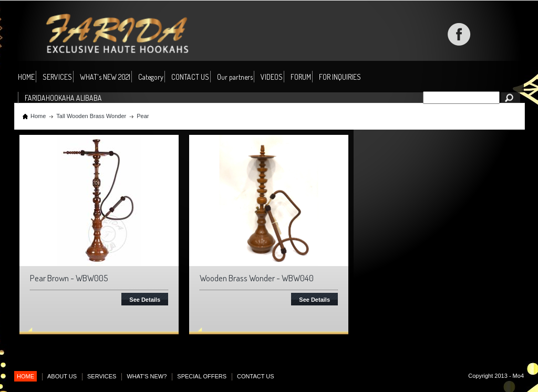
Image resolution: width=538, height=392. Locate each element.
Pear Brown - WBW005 (69, 278)
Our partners (235, 77)
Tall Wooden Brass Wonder (91, 116)
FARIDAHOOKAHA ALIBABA (63, 98)
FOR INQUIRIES (340, 77)
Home (38, 116)
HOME (26, 77)
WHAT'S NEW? (147, 376)
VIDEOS (272, 77)
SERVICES (57, 77)
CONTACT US (190, 77)
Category (151, 77)
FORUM (301, 77)
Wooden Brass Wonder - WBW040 (257, 278)
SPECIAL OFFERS (202, 376)
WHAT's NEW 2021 (105, 77)
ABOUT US (62, 376)
